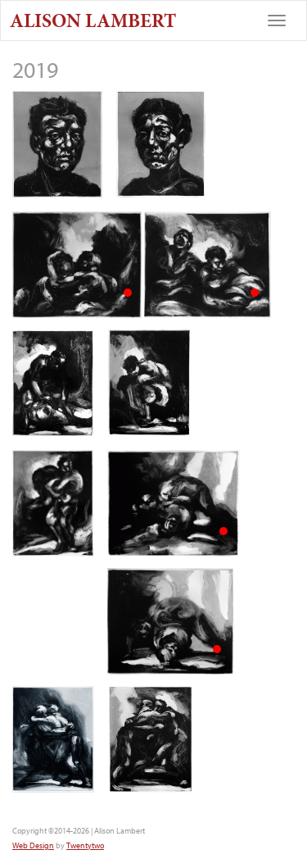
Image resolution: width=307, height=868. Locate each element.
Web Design (33, 845)
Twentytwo (85, 845)
